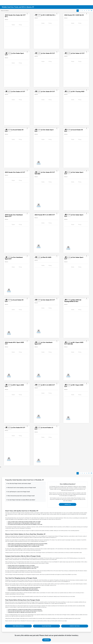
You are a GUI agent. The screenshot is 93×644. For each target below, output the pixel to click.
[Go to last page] (92, 11)
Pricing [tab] (20, 25)
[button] (38, 15)
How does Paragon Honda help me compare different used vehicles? (21, 500)
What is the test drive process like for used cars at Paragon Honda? (21, 496)
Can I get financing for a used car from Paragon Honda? (19, 492)
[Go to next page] (89, 11)
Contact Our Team (75, 626)
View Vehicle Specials (18, 626)
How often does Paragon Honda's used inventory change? (19, 484)
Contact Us (68, 504)
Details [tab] (13, 25)
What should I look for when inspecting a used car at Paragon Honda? (22, 488)
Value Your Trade (47, 626)
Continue (47, 640)
